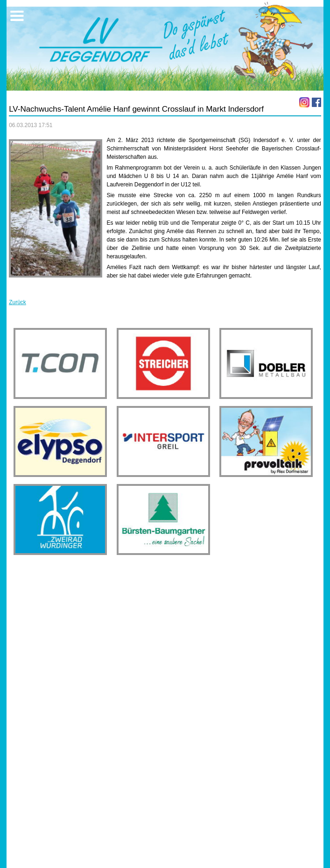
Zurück (18, 302)
